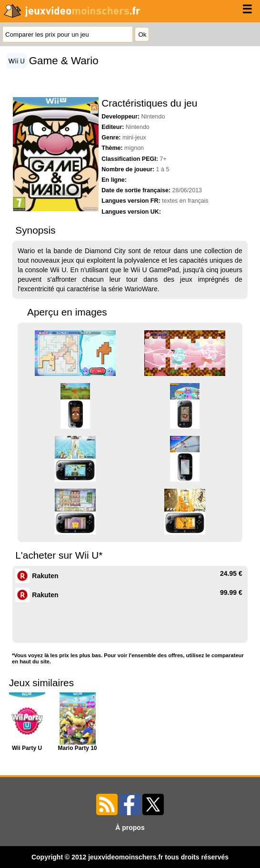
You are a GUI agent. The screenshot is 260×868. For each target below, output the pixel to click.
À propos (130, 828)
